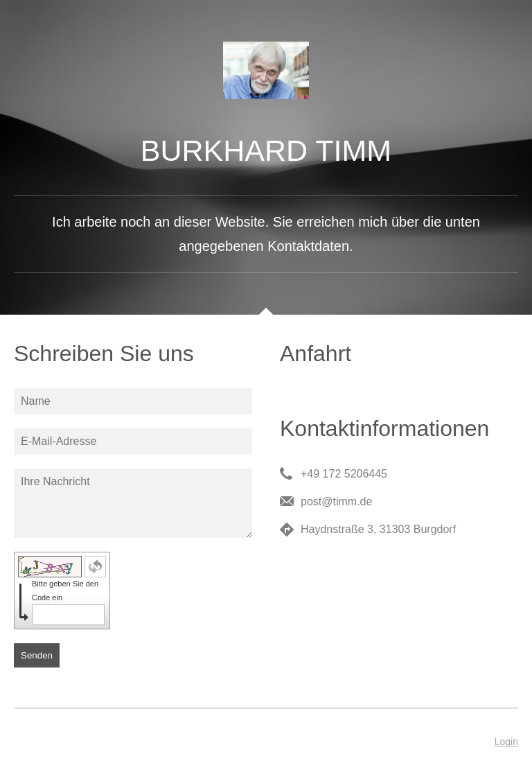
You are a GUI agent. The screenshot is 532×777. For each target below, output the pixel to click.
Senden (37, 655)
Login (506, 742)
